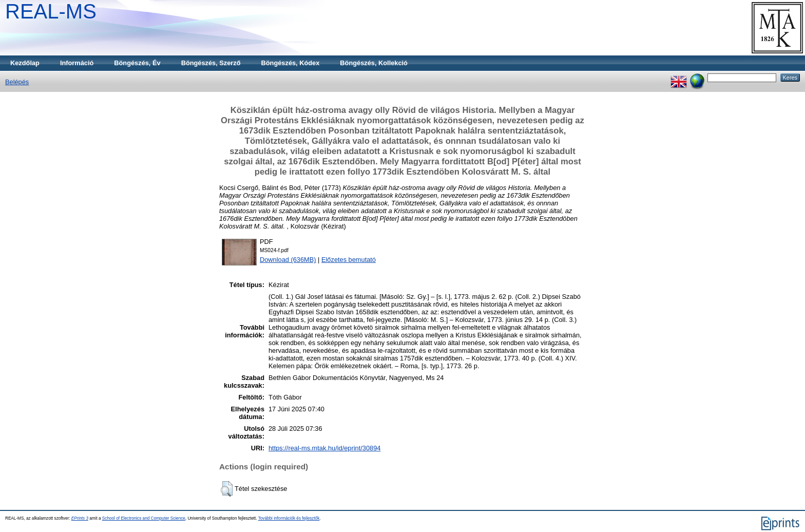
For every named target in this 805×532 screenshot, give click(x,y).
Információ (77, 63)
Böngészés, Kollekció (374, 63)
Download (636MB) (288, 260)
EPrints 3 (80, 518)
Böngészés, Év (137, 63)
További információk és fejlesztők (289, 518)
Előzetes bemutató (349, 260)
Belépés (17, 82)
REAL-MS (51, 11)
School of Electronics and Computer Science (144, 518)
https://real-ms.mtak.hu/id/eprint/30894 (324, 448)
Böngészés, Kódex (291, 63)
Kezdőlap (25, 63)
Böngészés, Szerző (211, 63)
